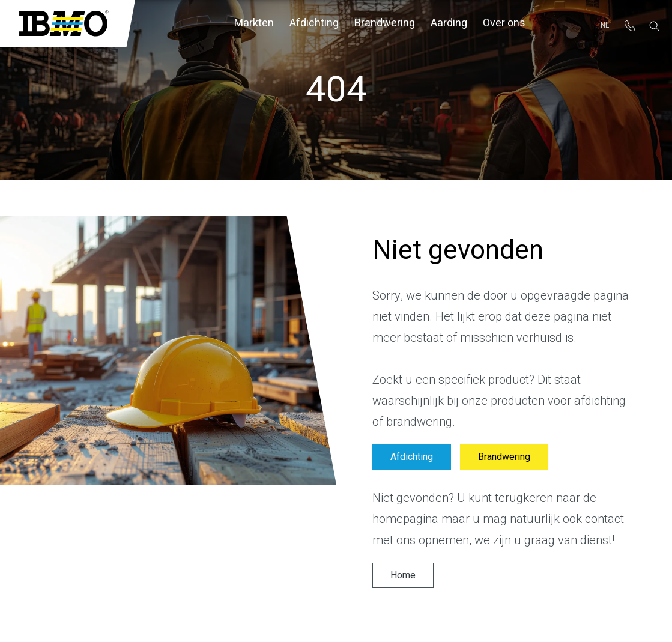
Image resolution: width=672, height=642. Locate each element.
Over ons (504, 23)
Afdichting (314, 23)
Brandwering (385, 23)
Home (403, 575)
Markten (254, 23)
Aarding (449, 23)
